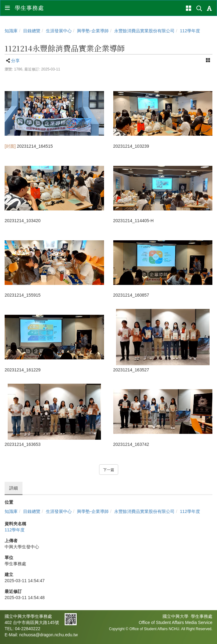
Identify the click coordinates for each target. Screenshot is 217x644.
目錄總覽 (32, 31)
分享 (15, 61)
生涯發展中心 (59, 31)
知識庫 (11, 31)
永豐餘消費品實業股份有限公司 (144, 31)
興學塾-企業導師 (93, 31)
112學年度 (190, 31)
